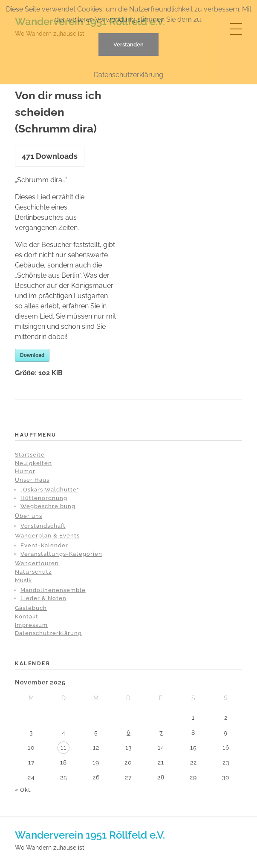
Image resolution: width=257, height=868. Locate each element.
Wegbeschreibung (48, 506)
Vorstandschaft (43, 526)
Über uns (29, 516)
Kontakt (27, 617)
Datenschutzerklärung (48, 633)
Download (32, 355)
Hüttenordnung (44, 498)
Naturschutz (33, 572)
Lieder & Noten (43, 598)
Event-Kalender (44, 545)
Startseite (30, 455)
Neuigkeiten (33, 463)
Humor (25, 471)
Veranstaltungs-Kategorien (61, 554)
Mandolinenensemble (53, 590)
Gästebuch (31, 608)
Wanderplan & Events (47, 536)
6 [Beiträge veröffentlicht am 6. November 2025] (128, 733)
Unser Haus (32, 480)
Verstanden (128, 45)
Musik (23, 580)
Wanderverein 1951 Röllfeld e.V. (90, 835)
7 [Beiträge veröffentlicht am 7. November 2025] (161, 733)
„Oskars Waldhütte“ (50, 490)
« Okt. (23, 790)
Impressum (31, 625)
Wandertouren (37, 563)
